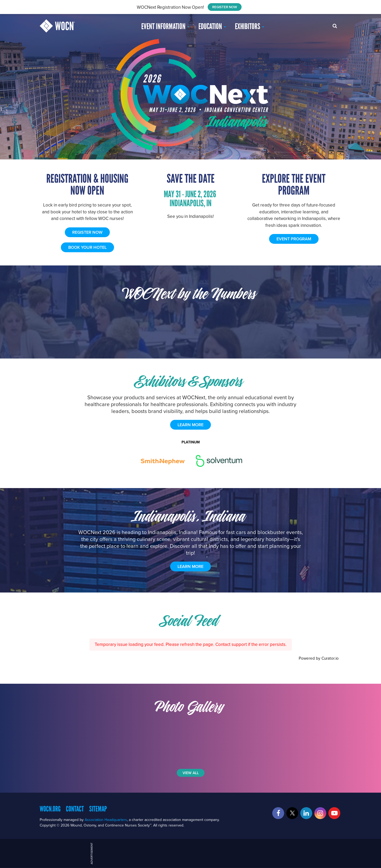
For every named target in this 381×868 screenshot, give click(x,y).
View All (191, 773)
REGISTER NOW (225, 7)
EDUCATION (212, 26)
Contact (75, 809)
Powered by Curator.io (319, 658)
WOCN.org (50, 809)
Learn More (190, 566)
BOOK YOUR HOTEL (87, 247)
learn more (190, 425)
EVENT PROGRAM (294, 239)
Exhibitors (250, 26)
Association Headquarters (106, 820)
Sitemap (98, 809)
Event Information (165, 26)
